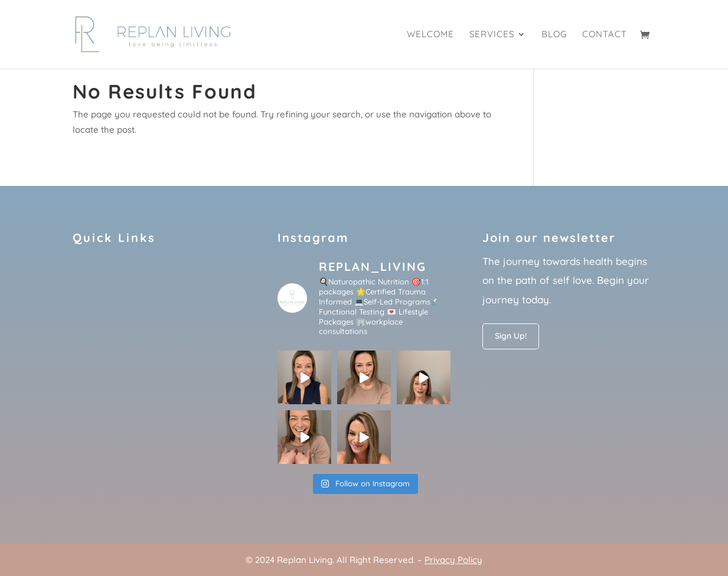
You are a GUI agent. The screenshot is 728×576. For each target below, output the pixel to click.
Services (492, 35)
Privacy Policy (453, 560)
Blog (554, 35)
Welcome (430, 35)
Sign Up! (511, 336)
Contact (605, 35)
